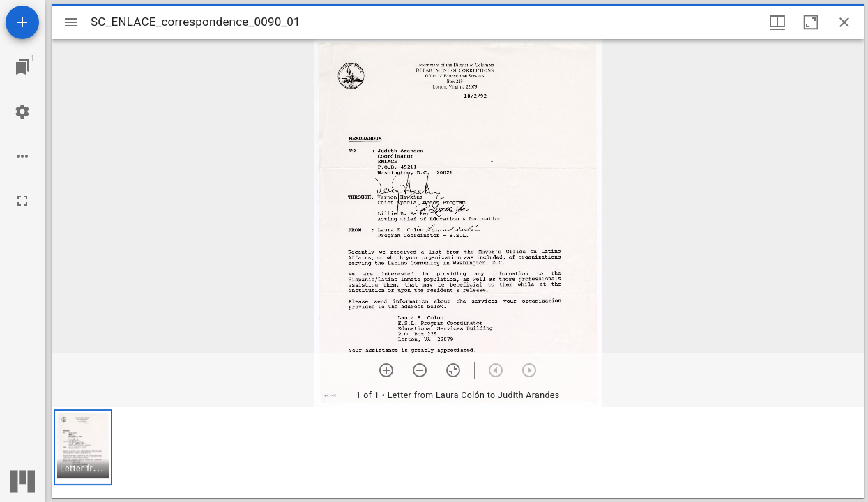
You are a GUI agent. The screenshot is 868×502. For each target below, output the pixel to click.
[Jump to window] (22, 67)
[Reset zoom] (453, 370)
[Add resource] (22, 22)
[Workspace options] (22, 156)
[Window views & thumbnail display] (777, 22)
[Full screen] (22, 201)
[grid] (458, 452)
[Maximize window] (811, 22)
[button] (83, 447)
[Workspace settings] (22, 112)
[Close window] (844, 22)
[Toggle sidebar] (71, 22)
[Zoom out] (420, 370)
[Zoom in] (386, 370)
